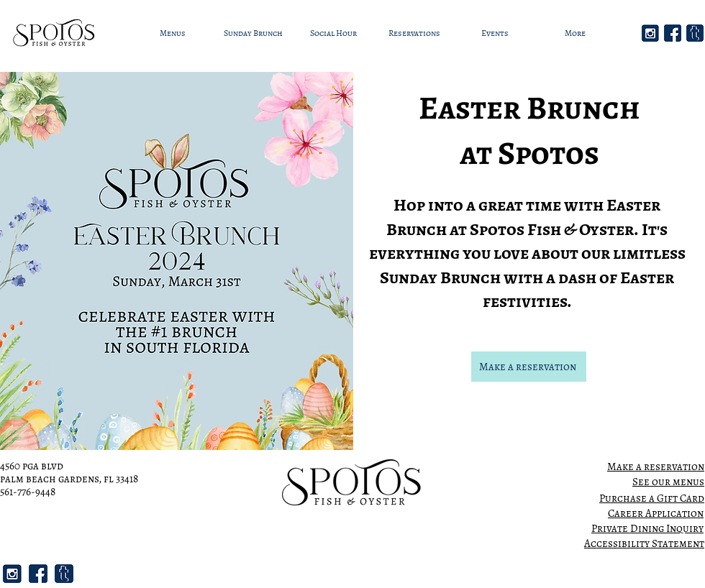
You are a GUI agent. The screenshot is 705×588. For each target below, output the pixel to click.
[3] (695, 33)
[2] (650, 33)
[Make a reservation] (529, 367)
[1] (673, 33)
